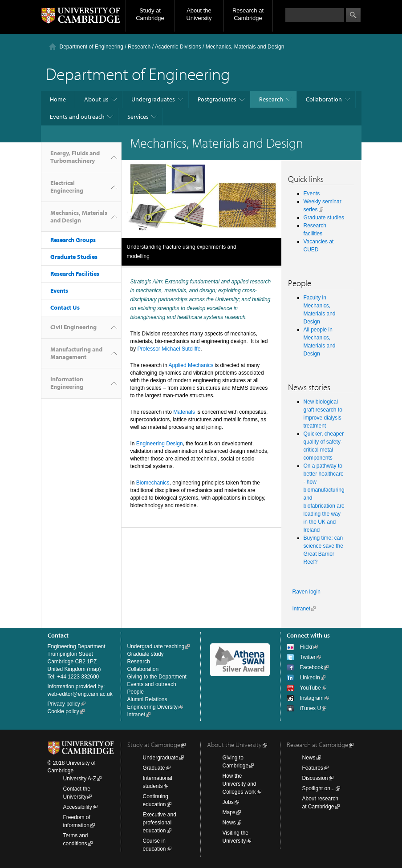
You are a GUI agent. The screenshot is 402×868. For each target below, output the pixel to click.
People (136, 692)
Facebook (312, 667)
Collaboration (324, 99)
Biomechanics (153, 483)
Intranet (302, 609)
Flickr (307, 647)
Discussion (315, 778)
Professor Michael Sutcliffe (169, 349)
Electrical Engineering (67, 187)
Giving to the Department (157, 677)
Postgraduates (217, 99)
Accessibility (78, 807)
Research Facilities (75, 274)
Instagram (312, 698)
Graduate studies (324, 218)
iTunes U (311, 708)
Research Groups (73, 240)
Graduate (154, 768)
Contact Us (65, 307)
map (94, 669)
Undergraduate (161, 758)
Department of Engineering (91, 47)
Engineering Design (160, 444)
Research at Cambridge (248, 14)
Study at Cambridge (150, 14)
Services (138, 117)
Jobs (228, 802)
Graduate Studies (74, 257)
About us (96, 99)
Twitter (308, 657)
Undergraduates (153, 99)
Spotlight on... (319, 788)
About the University (199, 14)
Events (59, 291)
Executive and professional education (160, 823)
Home (58, 99)
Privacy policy (64, 704)
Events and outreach (77, 117)
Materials (184, 412)
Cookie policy (63, 711)
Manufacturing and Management (76, 353)
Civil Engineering (73, 327)
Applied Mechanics (191, 365)
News (229, 823)
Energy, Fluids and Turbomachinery (75, 157)
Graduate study (146, 654)
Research (139, 47)
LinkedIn (310, 678)
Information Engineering (67, 383)
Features (313, 768)
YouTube (311, 688)
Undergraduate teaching (156, 646)
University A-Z (80, 779)
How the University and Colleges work (240, 784)
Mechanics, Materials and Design (79, 216)
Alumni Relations (147, 699)
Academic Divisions (178, 47)
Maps (229, 812)
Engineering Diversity (152, 707)
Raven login (307, 592)
